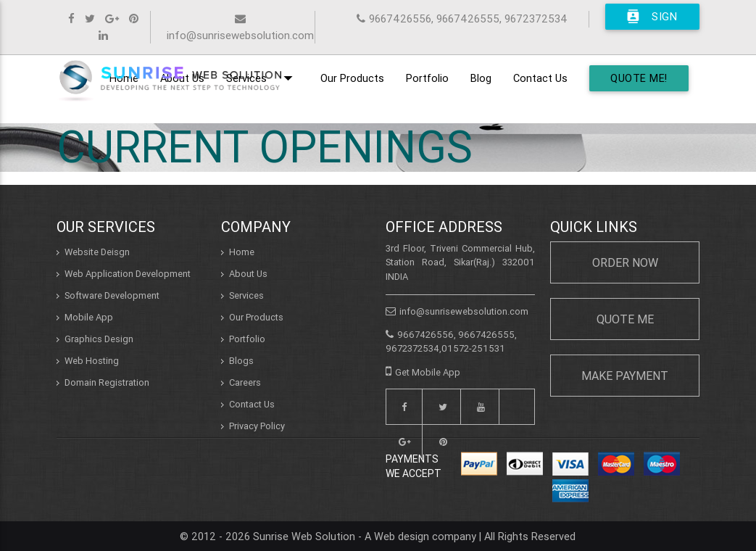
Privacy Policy (257, 426)
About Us (248, 274)
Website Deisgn (97, 252)
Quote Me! (639, 78)
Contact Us (540, 78)
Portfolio (427, 78)
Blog (481, 78)
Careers (245, 382)
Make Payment (625, 376)
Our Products (352, 78)
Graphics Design (99, 339)
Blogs (241, 361)
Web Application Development (128, 274)
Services (246, 295)
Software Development (112, 295)
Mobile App (89, 317)
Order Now (625, 262)
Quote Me (625, 319)
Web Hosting (92, 361)
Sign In (652, 17)
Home (242, 252)
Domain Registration (107, 382)
